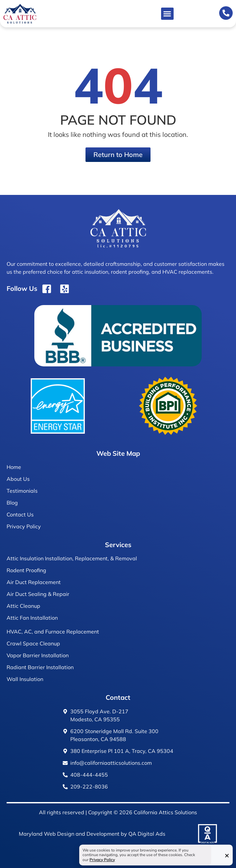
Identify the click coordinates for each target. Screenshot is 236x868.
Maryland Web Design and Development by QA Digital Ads (92, 834)
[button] (167, 14)
